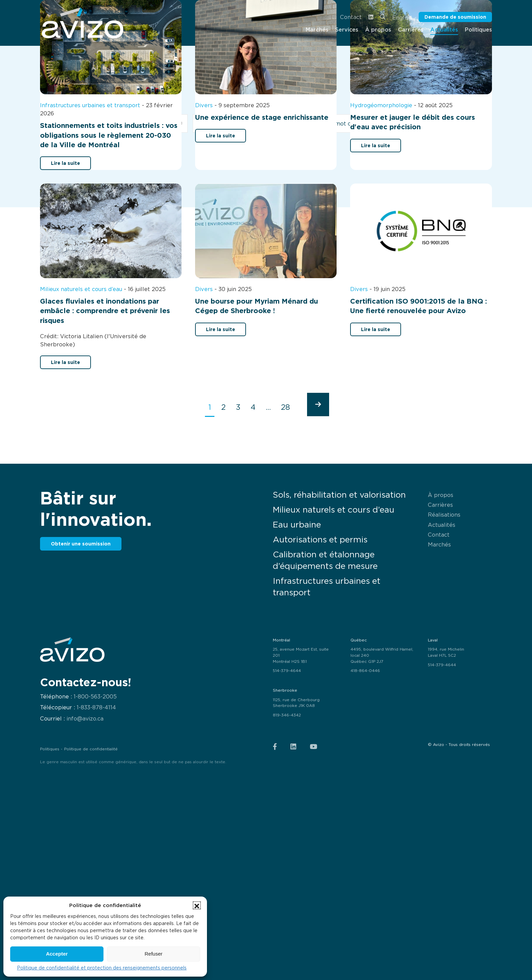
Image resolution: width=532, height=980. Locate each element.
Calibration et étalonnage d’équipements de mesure (325, 560)
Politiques (50, 749)
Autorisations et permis (320, 540)
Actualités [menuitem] (444, 30)
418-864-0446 (365, 671)
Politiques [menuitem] (478, 30)
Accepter (57, 954)
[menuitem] (82, 23)
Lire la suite (65, 163)
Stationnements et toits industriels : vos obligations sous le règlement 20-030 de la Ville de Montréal (109, 135)
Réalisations (444, 515)
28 (286, 407)
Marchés (439, 544)
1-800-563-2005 (95, 697)
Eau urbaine (297, 525)
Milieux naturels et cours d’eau (334, 510)
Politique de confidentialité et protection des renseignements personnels (102, 968)
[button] (197, 905)
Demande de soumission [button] (455, 17)
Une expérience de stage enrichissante (262, 117)
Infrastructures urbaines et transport (327, 587)
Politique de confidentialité (91, 749)
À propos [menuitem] (378, 30)
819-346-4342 (287, 715)
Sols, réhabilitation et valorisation (339, 495)
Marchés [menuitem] (317, 30)
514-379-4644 (287, 671)
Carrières (440, 505)
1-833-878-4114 (96, 707)
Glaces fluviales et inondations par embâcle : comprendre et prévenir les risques (105, 311)
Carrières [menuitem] (411, 30)
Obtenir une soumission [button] (81, 544)
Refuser (154, 954)
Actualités (442, 525)
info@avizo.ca (85, 719)
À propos (441, 495)
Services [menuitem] (347, 30)
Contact (351, 17)
